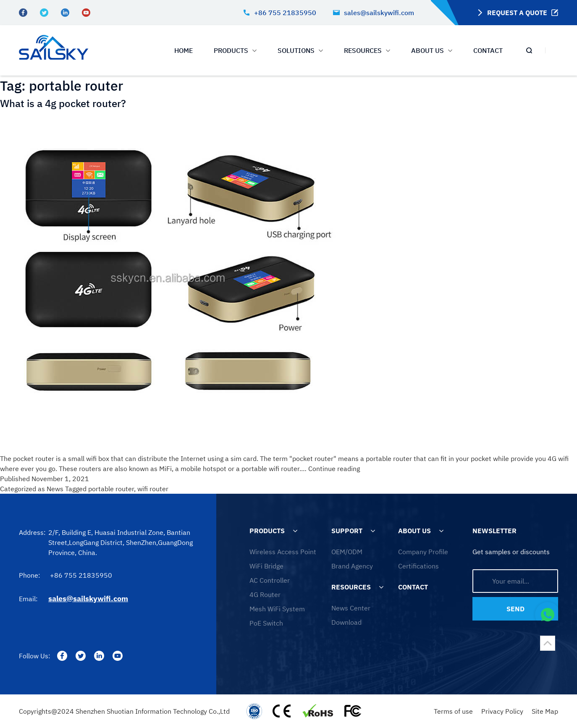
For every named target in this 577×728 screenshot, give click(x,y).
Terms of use (453, 711)
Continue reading (334, 469)
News (55, 489)
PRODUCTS (235, 50)
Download (346, 622)
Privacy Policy (502, 711)
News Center (351, 608)
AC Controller (270, 580)
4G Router (265, 594)
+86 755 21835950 (280, 13)
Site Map (545, 711)
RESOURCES (351, 587)
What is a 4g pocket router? (63, 103)
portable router (111, 489)
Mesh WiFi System (277, 609)
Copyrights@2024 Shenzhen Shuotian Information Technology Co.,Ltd (124, 711)
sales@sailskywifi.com (374, 13)
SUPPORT (347, 531)
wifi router (153, 489)
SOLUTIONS (300, 50)
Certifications (418, 566)
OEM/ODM (347, 552)
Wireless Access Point (283, 552)
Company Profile (423, 552)
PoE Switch (266, 623)
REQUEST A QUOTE (517, 13)
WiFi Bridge (266, 566)
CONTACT (488, 50)
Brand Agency (352, 566)
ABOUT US (432, 50)
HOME (184, 50)
